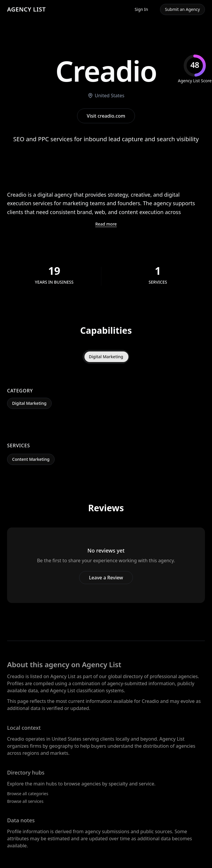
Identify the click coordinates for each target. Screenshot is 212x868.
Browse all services (25, 801)
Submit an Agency (182, 9)
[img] (195, 69)
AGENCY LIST (26, 9)
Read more (106, 224)
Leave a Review (106, 578)
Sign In (141, 9)
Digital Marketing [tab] (106, 357)
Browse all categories (28, 794)
